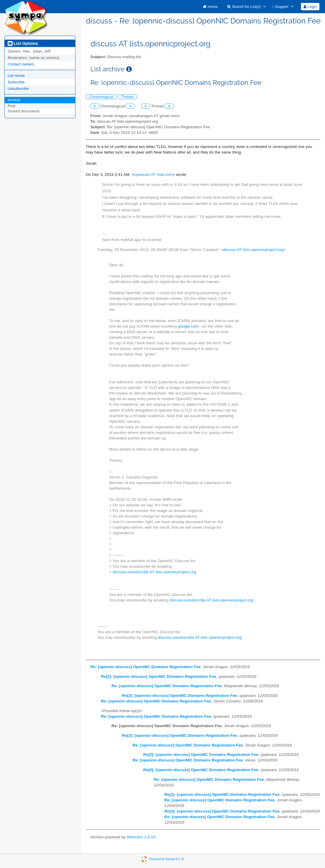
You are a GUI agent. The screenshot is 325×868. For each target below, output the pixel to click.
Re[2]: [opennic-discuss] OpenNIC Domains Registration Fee (159, 676)
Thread (127, 97)
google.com (188, 326)
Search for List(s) (244, 7)
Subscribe (16, 82)
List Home (16, 76)
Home (210, 7)
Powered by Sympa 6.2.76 (167, 859)
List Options (23, 43)
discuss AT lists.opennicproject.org (253, 250)
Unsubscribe (18, 89)
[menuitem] (210, 7)
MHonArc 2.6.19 (141, 837)
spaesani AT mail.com (153, 175)
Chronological (101, 97)
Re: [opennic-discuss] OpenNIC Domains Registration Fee (145, 667)
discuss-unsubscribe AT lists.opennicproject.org (154, 572)
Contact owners (21, 64)
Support (280, 7)
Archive (14, 100)
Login (310, 7)
